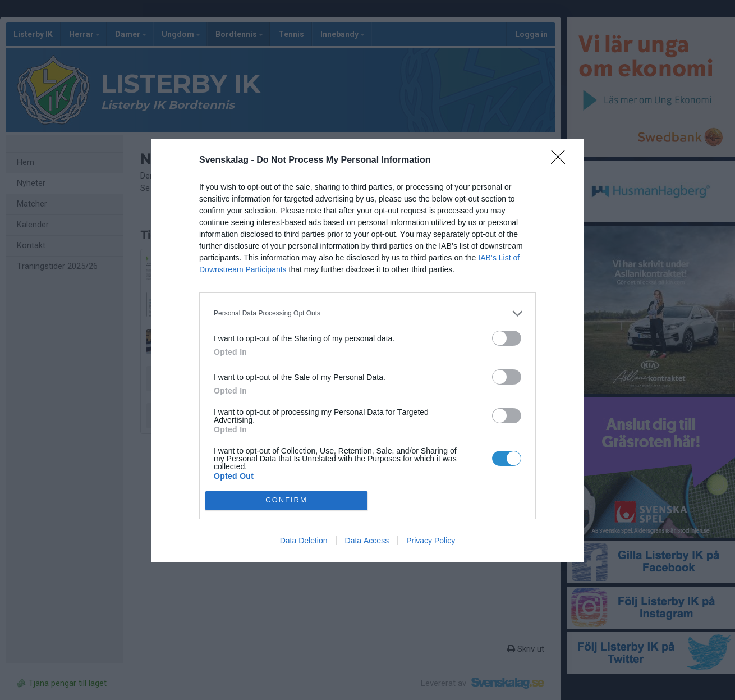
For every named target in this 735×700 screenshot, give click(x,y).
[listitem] (367, 314)
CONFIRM (286, 500)
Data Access (367, 541)
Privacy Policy (431, 541)
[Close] (562, 161)
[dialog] (367, 350)
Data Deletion (304, 541)
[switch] (507, 338)
